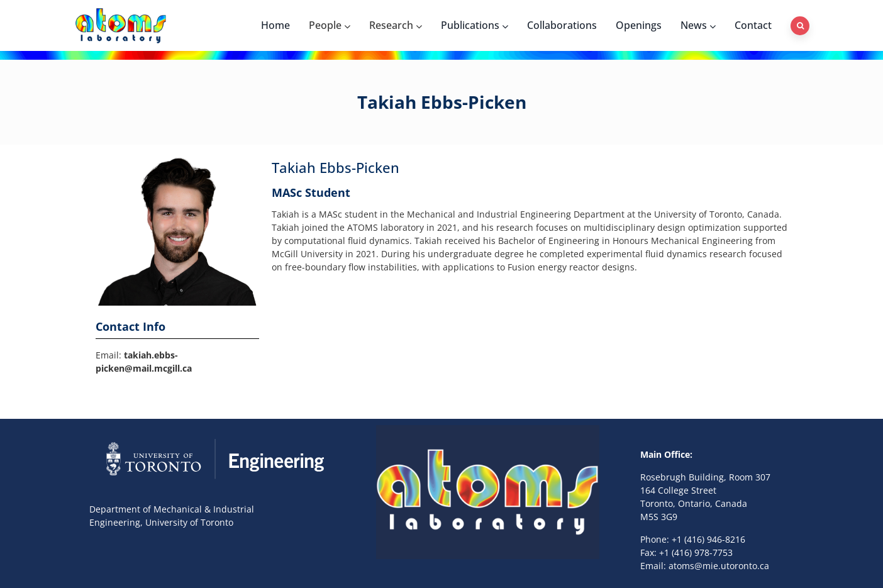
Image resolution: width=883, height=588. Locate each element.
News (698, 25)
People (330, 25)
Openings (639, 25)
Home (275, 25)
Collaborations (562, 25)
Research (396, 25)
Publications (475, 25)
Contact (753, 25)
